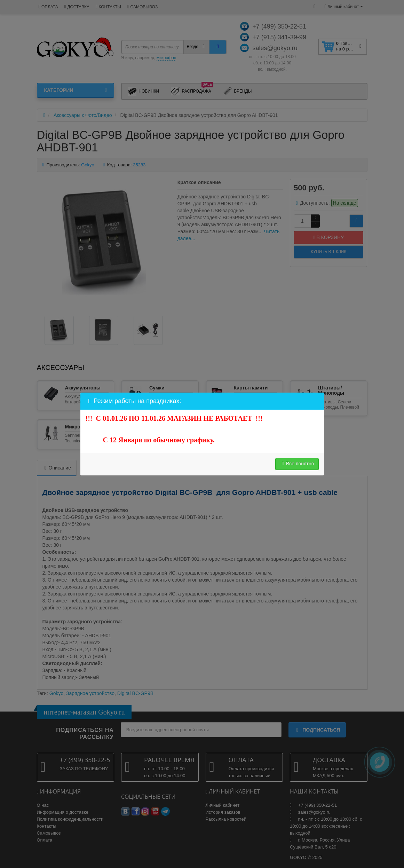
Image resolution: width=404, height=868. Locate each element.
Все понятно (297, 464)
